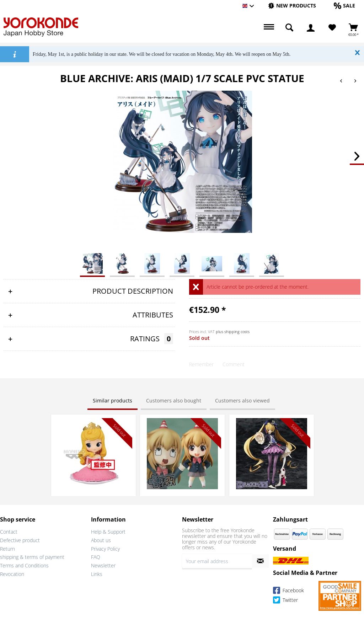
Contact (9, 532)
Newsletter (103, 565)
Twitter (285, 601)
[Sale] (344, 6)
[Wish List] (332, 28)
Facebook (288, 591)
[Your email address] (217, 561)
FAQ (96, 557)
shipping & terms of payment (32, 557)
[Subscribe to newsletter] (260, 561)
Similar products (113, 400)
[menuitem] (292, 6)
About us (101, 540)
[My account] (311, 28)
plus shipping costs (233, 332)
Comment (234, 364)
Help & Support (108, 532)
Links (97, 574)
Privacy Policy (105, 549)
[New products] (292, 6)
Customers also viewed (242, 400)
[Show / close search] (289, 28)
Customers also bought (174, 400)
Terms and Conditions (24, 565)
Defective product (20, 540)
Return (7, 549)
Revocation (12, 574)
